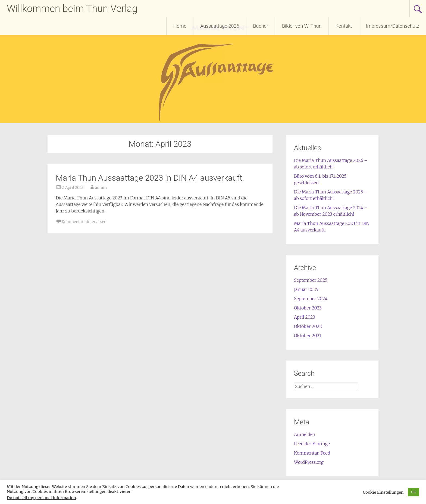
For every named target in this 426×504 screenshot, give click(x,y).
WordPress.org (309, 462)
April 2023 (305, 317)
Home (180, 26)
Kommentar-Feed (312, 453)
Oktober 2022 (308, 326)
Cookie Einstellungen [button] (383, 492)
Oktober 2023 (308, 308)
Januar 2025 (306, 289)
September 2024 (311, 299)
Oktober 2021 (308, 336)
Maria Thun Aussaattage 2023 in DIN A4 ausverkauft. (150, 178)
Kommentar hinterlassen (84, 222)
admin (101, 187)
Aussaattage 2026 (220, 26)
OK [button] (414, 492)
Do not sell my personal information (41, 498)
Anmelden (305, 434)
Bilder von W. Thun (302, 26)
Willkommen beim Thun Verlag (72, 9)
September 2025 (311, 280)
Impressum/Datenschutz (393, 26)
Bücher (261, 26)
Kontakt (344, 26)
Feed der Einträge (312, 444)
